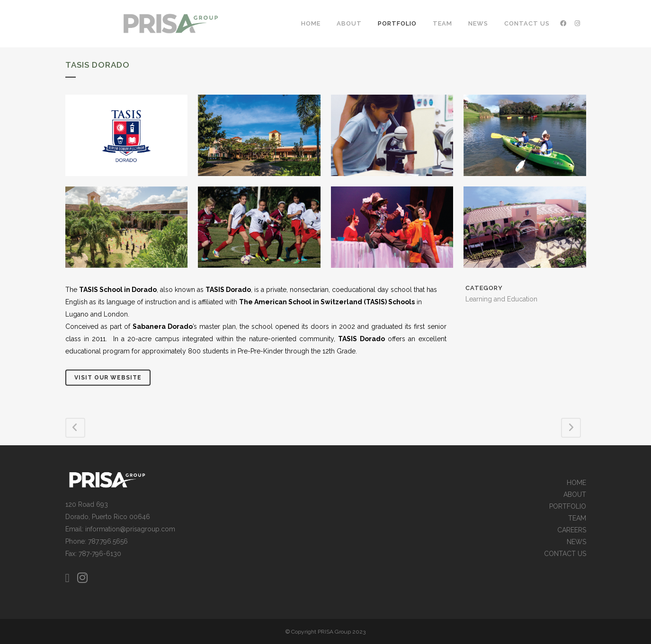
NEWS (576, 542)
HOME (576, 483)
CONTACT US (565, 554)
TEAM (577, 518)
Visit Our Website (108, 378)
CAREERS (572, 530)
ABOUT (575, 495)
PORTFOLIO (568, 507)
